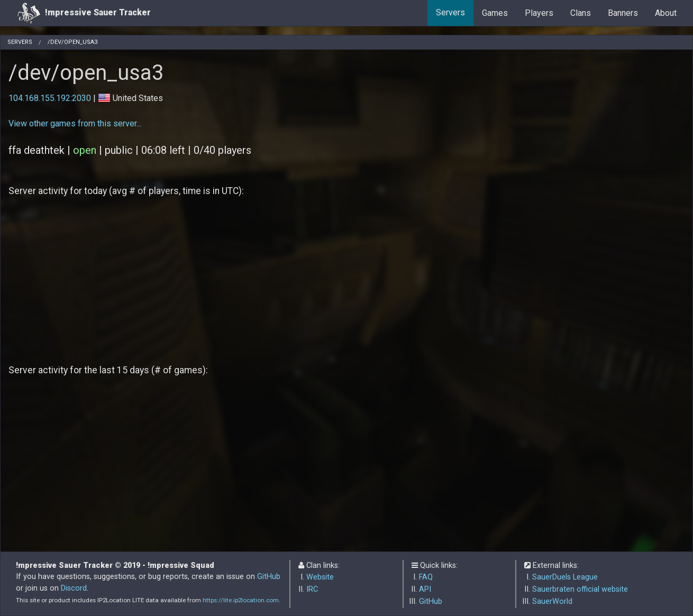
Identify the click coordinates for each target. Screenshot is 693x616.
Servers (450, 12)
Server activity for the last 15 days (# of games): (108, 370)
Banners (623, 13)
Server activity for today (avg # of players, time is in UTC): (126, 191)
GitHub (269, 577)
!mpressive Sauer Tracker (84, 13)
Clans (581, 13)
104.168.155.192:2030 (50, 98)
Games (495, 13)
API (425, 589)
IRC (312, 589)
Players (539, 13)
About (666, 13)
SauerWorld (552, 601)
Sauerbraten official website (580, 589)
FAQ (426, 577)
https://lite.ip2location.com (241, 600)
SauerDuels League (565, 577)
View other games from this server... (75, 123)
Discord (74, 588)
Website (320, 577)
